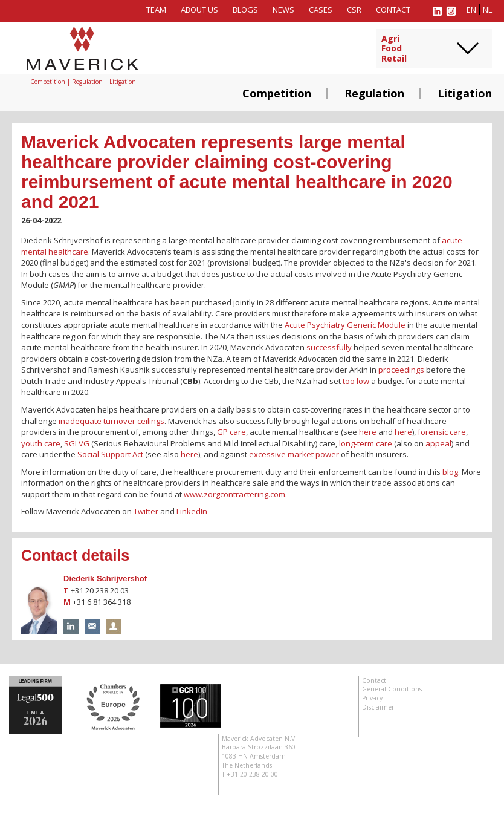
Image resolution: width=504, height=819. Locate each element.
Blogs (245, 10)
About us (199, 10)
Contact (393, 10)
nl (487, 10)
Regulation (374, 93)
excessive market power (294, 454)
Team (156, 10)
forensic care (442, 432)
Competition (277, 93)
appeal (438, 443)
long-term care (366, 443)
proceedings (401, 370)
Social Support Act (110, 454)
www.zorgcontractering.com (234, 494)
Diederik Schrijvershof (105, 579)
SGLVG (77, 443)
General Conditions (392, 689)
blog (450, 472)
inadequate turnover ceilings (111, 421)
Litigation (465, 93)
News (283, 10)
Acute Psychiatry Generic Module (345, 325)
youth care (41, 443)
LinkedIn (192, 511)
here (368, 432)
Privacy (372, 698)
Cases (321, 10)
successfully (329, 347)
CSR (354, 10)
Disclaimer (378, 707)
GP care (231, 432)
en (471, 10)
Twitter (146, 511)
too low (356, 381)
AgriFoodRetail (394, 49)
